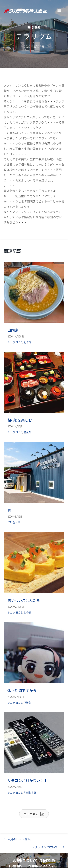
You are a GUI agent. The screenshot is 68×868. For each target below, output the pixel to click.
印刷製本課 (14, 522)
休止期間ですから (22, 690)
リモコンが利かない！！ (27, 780)
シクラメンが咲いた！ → (48, 847)
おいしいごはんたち (24, 600)
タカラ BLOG (15, 342)
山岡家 (13, 330)
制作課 (27, 342)
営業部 (36, 27)
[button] (34, 814)
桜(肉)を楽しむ (20, 420)
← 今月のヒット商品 (17, 839)
